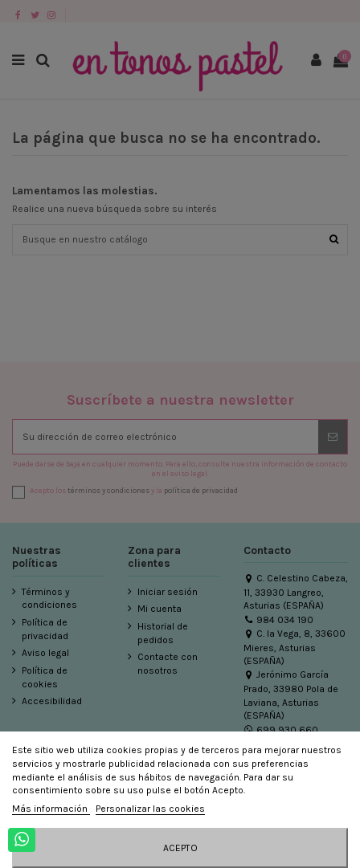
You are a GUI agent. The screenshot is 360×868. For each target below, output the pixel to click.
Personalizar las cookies (150, 809)
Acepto (180, 848)
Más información (51, 809)
